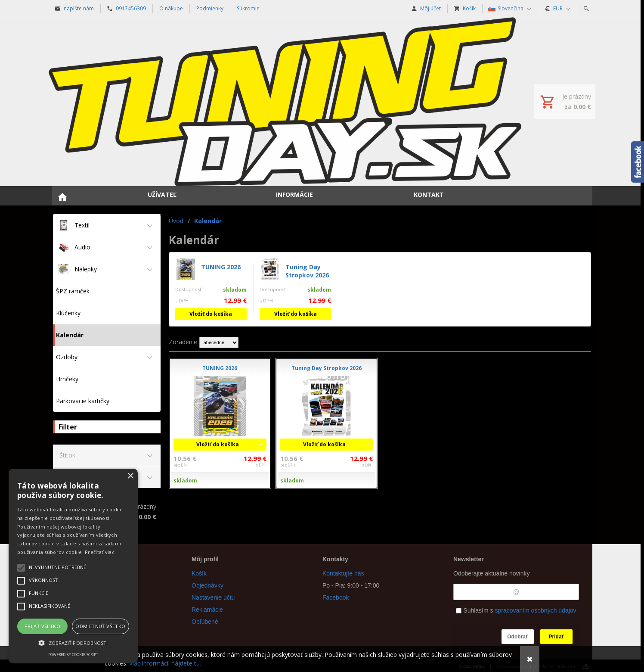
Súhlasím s (516, 610)
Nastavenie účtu (213, 597)
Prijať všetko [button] (42, 626)
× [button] (130, 476)
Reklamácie (207, 610)
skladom (185, 481)
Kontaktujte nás (343, 573)
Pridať (557, 637)
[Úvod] (285, 102)
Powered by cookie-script (73, 655)
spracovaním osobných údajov (535, 610)
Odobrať (517, 637)
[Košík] (565, 102)
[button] (73, 642)
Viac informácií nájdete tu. (165, 663)
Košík (199, 573)
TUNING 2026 (221, 267)
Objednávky (207, 585)
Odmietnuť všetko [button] (100, 626)
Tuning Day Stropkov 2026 (307, 271)
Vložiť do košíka (211, 314)
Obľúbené (205, 622)
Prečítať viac (100, 552)
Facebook (336, 597)
